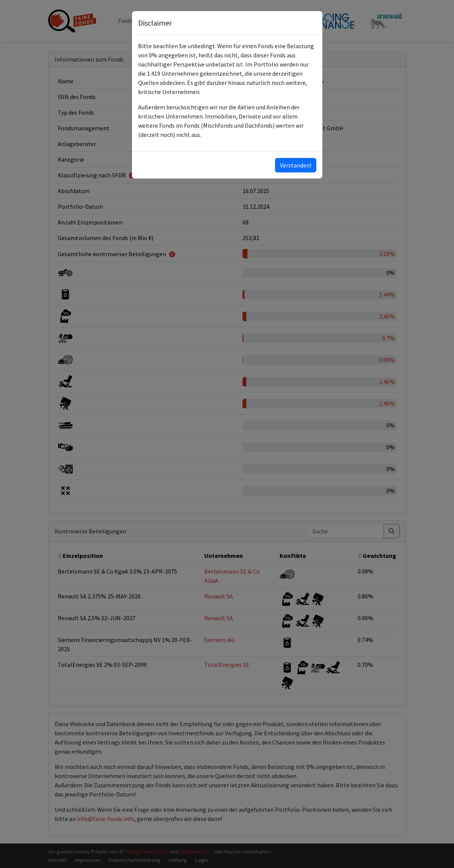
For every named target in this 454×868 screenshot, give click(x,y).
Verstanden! (296, 165)
